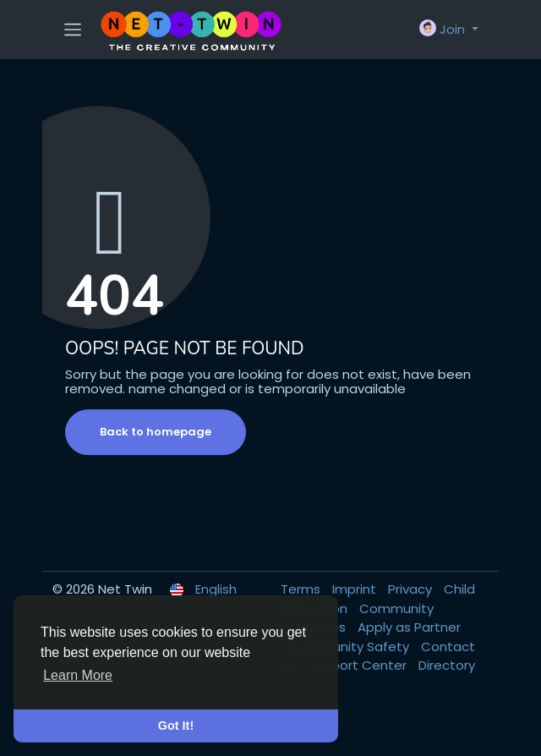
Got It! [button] (176, 726)
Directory (447, 665)
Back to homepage (156, 432)
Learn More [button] (78, 675)
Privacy (412, 589)
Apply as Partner (409, 627)
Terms (302, 589)
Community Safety (351, 646)
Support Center (359, 665)
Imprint (356, 589)
